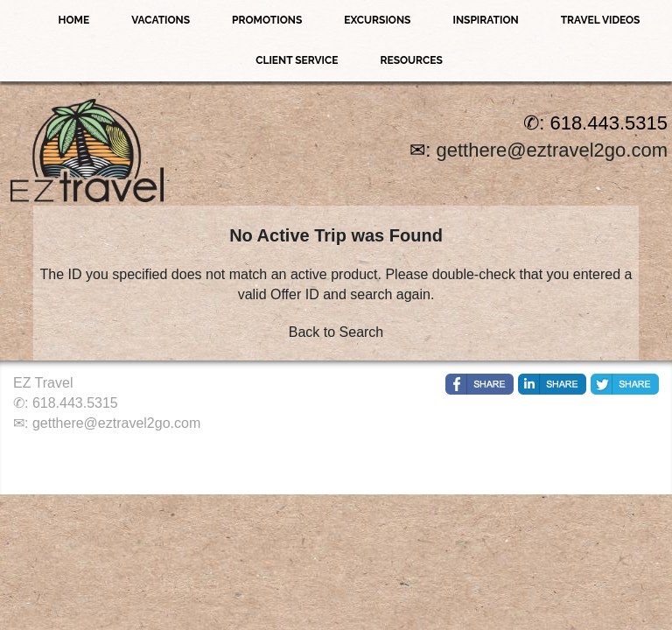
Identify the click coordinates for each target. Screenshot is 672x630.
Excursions (377, 20)
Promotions (267, 20)
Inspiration (485, 20)
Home (74, 20)
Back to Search (336, 332)
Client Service (297, 60)
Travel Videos (601, 20)
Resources (411, 60)
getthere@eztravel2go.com (552, 150)
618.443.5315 (75, 403)
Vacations (161, 20)
